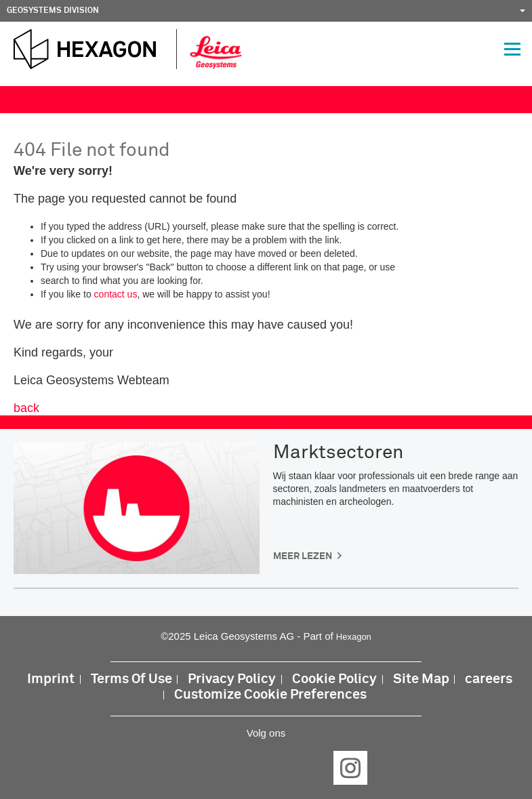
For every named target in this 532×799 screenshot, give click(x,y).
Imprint (51, 679)
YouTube (308, 768)
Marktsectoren (338, 453)
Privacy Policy (232, 679)
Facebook (182, 768)
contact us (116, 294)
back (26, 408)
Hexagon (354, 637)
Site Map (421, 679)
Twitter (266, 768)
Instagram (350, 768)
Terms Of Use (131, 679)
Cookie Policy (334, 679)
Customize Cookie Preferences (270, 695)
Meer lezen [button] (303, 556)
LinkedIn (224, 768)
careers (489, 679)
